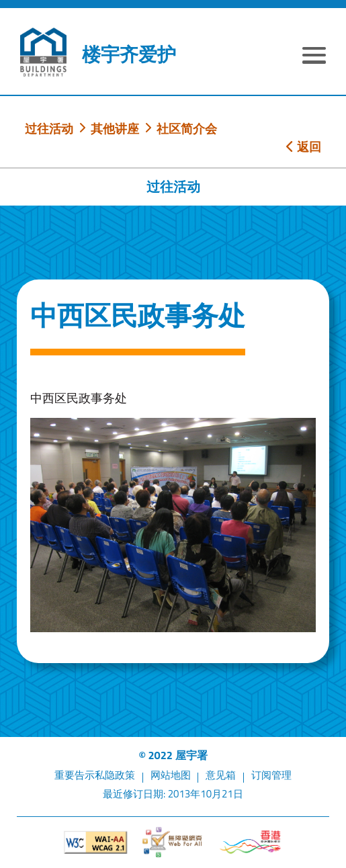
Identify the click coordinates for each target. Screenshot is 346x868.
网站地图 (171, 775)
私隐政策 (115, 775)
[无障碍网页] (173, 842)
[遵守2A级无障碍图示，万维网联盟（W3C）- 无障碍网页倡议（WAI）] (96, 842)
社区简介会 (187, 128)
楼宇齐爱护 (129, 54)
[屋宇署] (43, 52)
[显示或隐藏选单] (314, 57)
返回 (304, 146)
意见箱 (221, 775)
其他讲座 (115, 128)
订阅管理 (271, 775)
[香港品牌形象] (250, 842)
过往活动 (49, 128)
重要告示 (75, 775)
